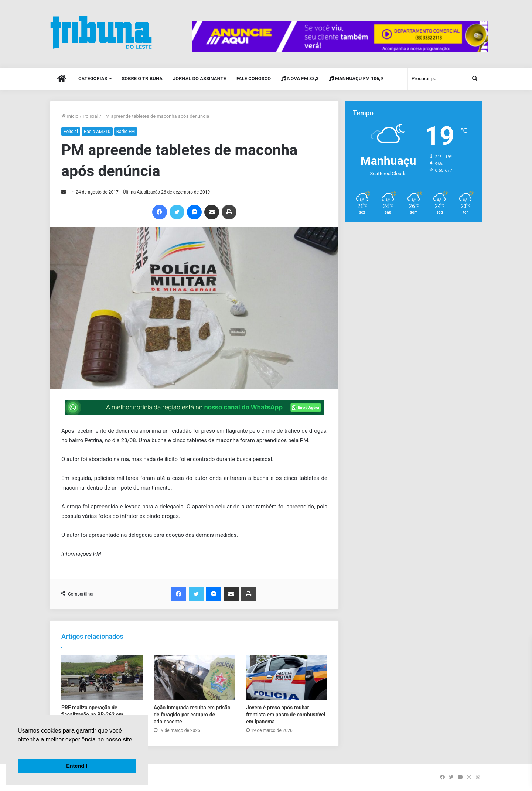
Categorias (93, 79)
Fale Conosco (254, 79)
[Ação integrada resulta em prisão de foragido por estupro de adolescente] (194, 678)
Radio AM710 (97, 132)
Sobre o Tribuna (142, 79)
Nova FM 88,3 (300, 79)
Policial (91, 116)
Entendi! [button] (77, 766)
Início (70, 116)
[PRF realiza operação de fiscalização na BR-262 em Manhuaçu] (102, 678)
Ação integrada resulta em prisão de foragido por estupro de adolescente (192, 715)
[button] (19, 749)
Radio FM (126, 132)
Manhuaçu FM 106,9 (356, 79)
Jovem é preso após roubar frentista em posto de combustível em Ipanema (286, 715)
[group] (340, 37)
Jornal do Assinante (199, 79)
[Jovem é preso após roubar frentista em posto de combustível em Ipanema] (287, 678)
